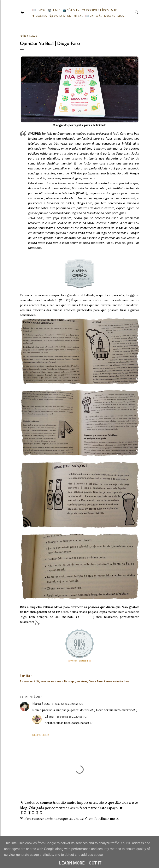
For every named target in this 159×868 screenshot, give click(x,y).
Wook (74, 661)
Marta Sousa (41, 704)
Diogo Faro (96, 682)
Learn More (72, 863)
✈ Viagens (40, 16)
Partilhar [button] (26, 676)
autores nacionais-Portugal (58, 682)
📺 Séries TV (71, 10)
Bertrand (83, 661)
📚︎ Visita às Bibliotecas (66, 16)
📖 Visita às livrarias (100, 16)
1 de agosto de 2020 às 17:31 (71, 717)
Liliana (49, 717)
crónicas (82, 682)
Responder (41, 735)
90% (37, 682)
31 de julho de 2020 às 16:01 (68, 704)
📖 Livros (39, 10)
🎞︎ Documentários (95, 10)
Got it (95, 863)
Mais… (116, 10)
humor (108, 682)
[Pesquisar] (137, 11)
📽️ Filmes (54, 10)
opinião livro (121, 682)
